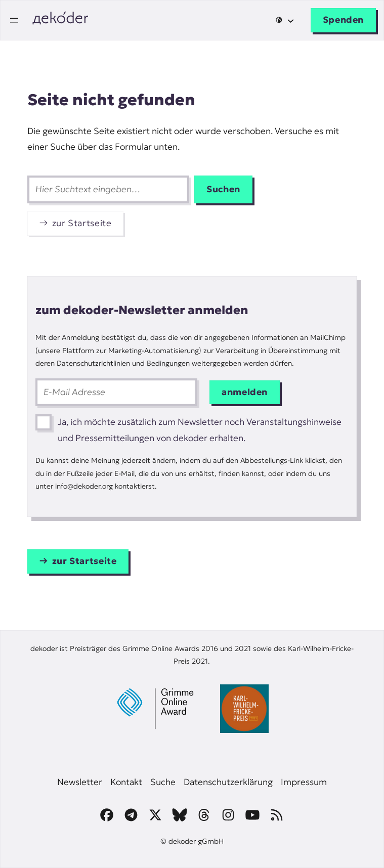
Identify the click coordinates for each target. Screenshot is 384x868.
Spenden (343, 20)
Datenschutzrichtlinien (93, 363)
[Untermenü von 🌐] (285, 20)
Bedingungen (168, 363)
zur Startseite (82, 223)
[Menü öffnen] (14, 20)
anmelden (245, 392)
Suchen (223, 189)
